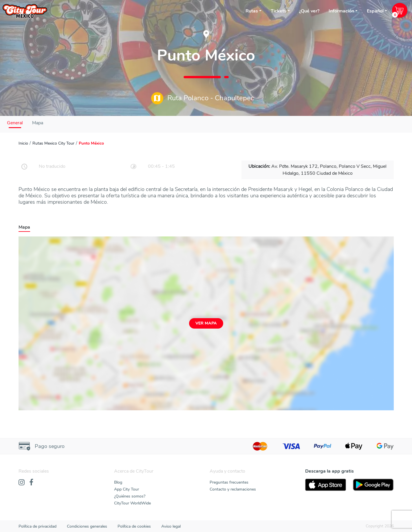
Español (375, 11)
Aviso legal (171, 526)
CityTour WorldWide (132, 503)
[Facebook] (31, 483)
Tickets (279, 11)
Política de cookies (134, 526)
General (15, 123)
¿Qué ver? (309, 11)
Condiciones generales (87, 526)
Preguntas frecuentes (229, 482)
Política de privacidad (37, 526)
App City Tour (127, 489)
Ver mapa (206, 323)
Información (341, 11)
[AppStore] (326, 485)
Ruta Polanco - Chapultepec (203, 98)
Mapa (38, 123)
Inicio (23, 143)
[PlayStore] (373, 485)
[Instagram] (22, 483)
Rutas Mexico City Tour (53, 143)
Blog (118, 482)
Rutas (252, 11)
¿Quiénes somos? (130, 496)
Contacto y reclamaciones (233, 489)
